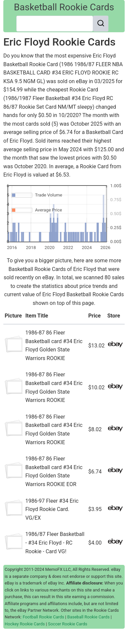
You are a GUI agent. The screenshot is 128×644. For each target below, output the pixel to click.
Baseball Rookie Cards (88, 617)
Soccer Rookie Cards (67, 624)
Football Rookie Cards (43, 617)
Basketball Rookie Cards (64, 7)
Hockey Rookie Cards (25, 624)
